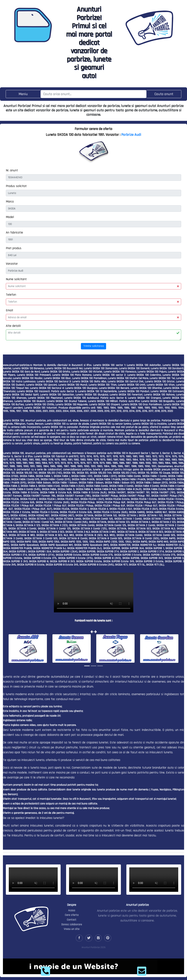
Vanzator (12, 264)
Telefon (11, 295)
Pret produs (14, 248)
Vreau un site (72, 929)
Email (9, 310)
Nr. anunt (12, 170)
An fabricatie (14, 232)
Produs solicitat (16, 186)
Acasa (72, 910)
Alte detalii (13, 326)
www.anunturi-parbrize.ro (18, 365)
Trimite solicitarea (94, 346)
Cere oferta (72, 915)
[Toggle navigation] (23, 94)
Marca (10, 201)
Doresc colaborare (72, 925)
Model (10, 217)
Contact (72, 920)
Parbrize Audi (131, 135)
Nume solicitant (16, 279)
